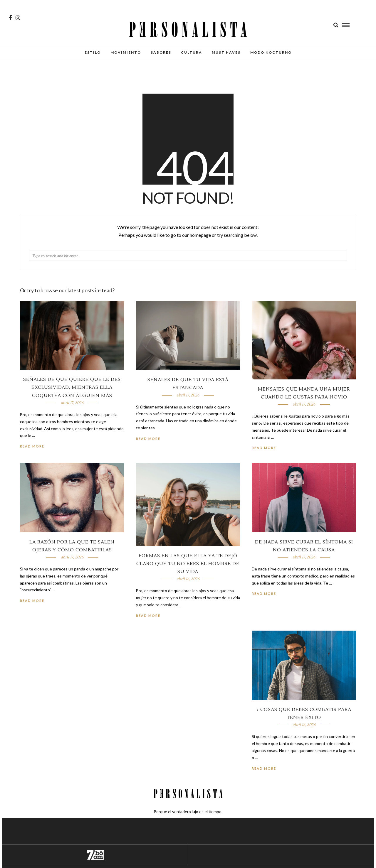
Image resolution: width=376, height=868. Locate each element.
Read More (264, 448)
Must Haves (226, 52)
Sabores (161, 52)
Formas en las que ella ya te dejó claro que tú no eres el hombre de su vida (188, 564)
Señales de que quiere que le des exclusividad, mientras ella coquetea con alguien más (72, 387)
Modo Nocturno (271, 52)
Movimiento (126, 52)
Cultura (192, 52)
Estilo (93, 52)
